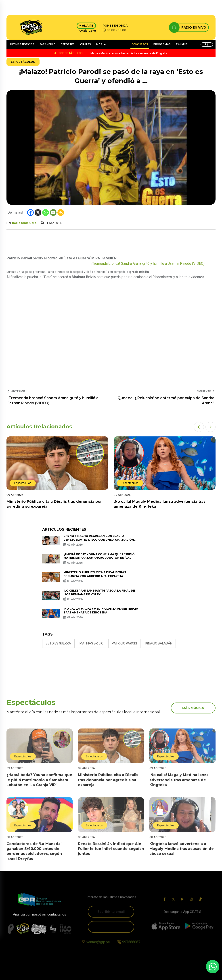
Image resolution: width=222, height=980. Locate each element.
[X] (38, 213)
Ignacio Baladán (159, 643)
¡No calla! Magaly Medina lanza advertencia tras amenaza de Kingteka (101, 611)
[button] (199, 427)
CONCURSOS (140, 44)
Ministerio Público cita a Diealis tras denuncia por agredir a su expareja (95, 574)
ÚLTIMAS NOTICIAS (22, 44)
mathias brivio (91, 643)
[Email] (53, 213)
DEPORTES (68, 44)
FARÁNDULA (48, 44)
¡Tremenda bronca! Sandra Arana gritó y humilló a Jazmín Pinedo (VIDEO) (148, 264)
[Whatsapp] (46, 213)
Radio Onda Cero (24, 223)
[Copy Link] (61, 213)
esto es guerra (58, 643)
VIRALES (85, 44)
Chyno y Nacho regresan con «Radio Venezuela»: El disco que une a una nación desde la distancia (99, 540)
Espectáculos (23, 62)
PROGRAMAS (162, 44)
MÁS (99, 44)
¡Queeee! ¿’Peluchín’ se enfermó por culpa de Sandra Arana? (165, 400)
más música (193, 708)
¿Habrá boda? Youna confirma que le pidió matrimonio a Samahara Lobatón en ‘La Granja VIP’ (99, 558)
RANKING (182, 44)
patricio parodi (124, 643)
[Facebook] (30, 213)
